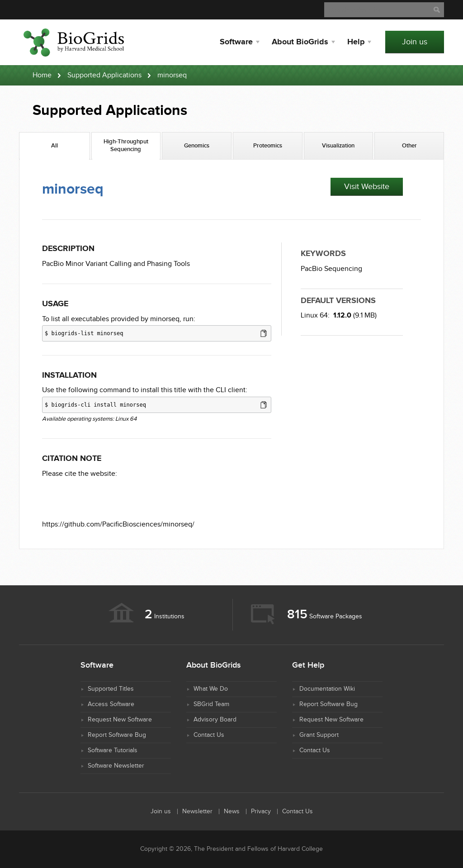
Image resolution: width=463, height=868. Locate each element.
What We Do (211, 689)
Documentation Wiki (327, 689)
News (232, 811)
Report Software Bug (117, 735)
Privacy (261, 811)
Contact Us (209, 735)
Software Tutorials (113, 750)
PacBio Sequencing (331, 269)
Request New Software (120, 720)
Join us (415, 42)
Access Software (111, 704)
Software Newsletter (116, 766)
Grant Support (319, 735)
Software (236, 42)
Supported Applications (104, 75)
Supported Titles (111, 689)
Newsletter (197, 811)
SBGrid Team (211, 704)
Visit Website (367, 187)
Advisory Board (215, 720)
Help (356, 42)
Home (42, 75)
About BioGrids (300, 42)
